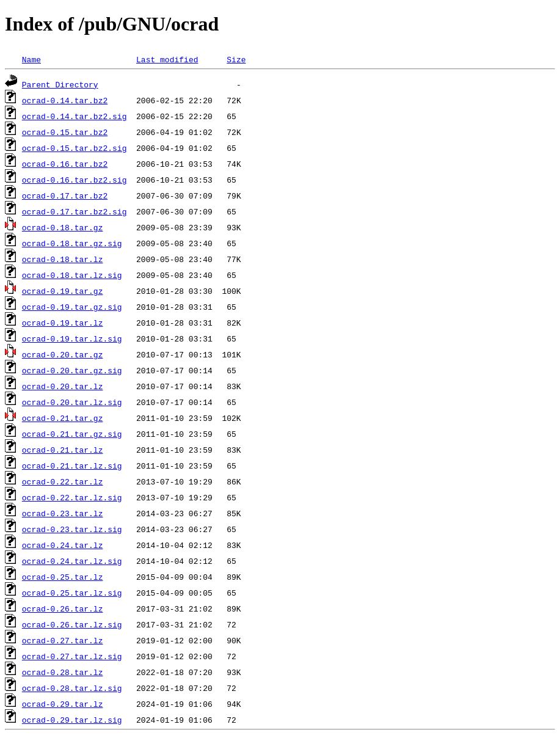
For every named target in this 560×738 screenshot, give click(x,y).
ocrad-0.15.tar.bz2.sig (75, 148)
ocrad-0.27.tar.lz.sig (72, 656)
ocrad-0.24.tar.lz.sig (72, 561)
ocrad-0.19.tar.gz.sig (72, 307)
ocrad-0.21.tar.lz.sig (72, 466)
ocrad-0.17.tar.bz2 (65, 195)
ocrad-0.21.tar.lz (63, 450)
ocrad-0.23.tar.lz (63, 513)
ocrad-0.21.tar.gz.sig (72, 434)
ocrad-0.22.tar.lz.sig (72, 497)
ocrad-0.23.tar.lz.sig (72, 529)
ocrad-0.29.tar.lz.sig (72, 720)
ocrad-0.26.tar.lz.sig (72, 624)
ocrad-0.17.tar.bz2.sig (75, 211)
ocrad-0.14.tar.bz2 (65, 100)
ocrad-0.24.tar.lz (63, 545)
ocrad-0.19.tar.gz (63, 291)
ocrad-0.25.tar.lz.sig (72, 593)
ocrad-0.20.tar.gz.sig (72, 370)
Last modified (167, 59)
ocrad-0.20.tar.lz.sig (72, 402)
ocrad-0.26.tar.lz (63, 608)
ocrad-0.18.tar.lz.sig (72, 275)
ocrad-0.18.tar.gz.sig (72, 243)
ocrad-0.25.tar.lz (63, 577)
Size (236, 59)
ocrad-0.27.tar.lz (63, 640)
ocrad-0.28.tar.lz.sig (72, 688)
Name (31, 59)
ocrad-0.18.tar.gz (63, 227)
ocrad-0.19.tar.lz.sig (72, 338)
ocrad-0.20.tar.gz (63, 354)
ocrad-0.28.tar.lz (63, 672)
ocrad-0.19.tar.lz (63, 323)
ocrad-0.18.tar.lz (63, 259)
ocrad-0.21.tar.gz (63, 418)
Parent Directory (60, 84)
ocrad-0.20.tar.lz (63, 386)
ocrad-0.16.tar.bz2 (65, 164)
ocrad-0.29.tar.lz (63, 704)
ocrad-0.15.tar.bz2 (65, 132)
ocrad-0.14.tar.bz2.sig (75, 116)
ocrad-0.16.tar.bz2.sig (75, 180)
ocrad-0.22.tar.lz (63, 481)
